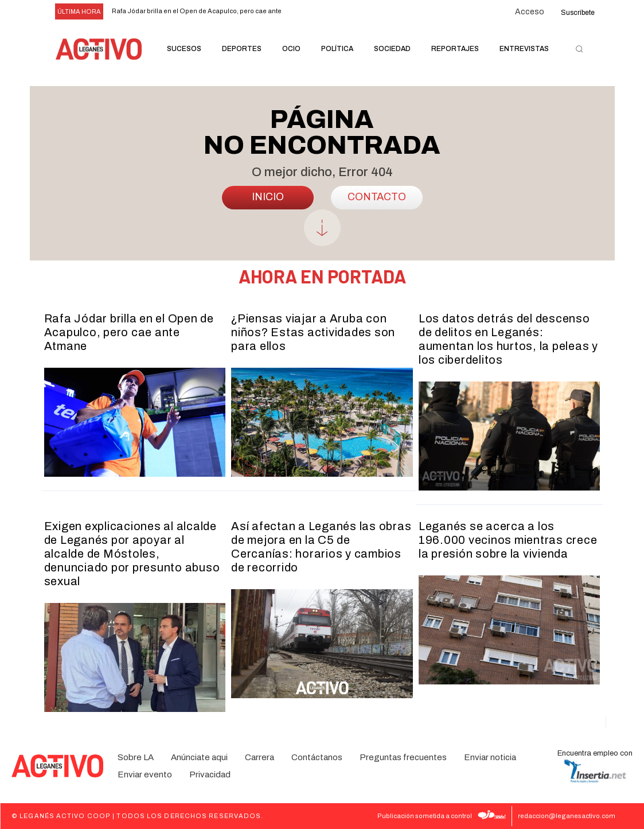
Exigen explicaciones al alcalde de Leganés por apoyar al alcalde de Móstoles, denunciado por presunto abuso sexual (132, 554)
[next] (334, 12)
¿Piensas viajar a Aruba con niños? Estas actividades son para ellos (313, 332)
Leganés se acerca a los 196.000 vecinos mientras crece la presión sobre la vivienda (508, 540)
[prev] (316, 12)
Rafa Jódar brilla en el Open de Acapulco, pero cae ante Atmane (129, 332)
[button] (579, 49)
